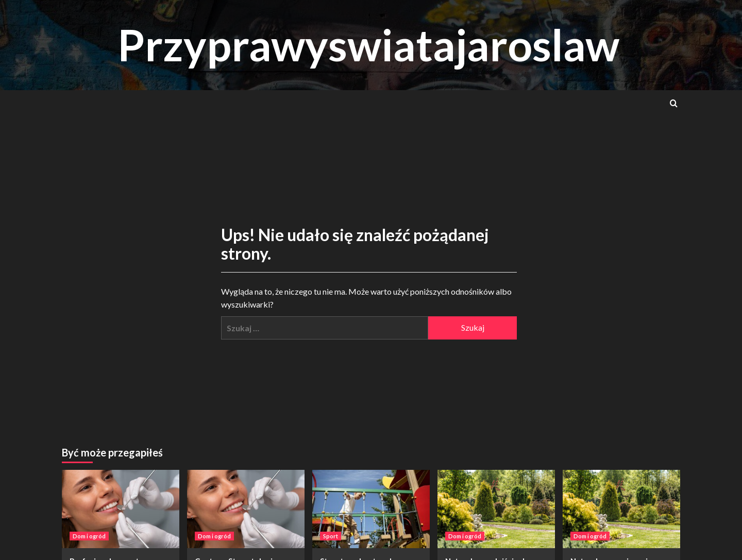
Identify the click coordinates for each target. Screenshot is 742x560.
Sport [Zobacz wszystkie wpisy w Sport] (331, 536)
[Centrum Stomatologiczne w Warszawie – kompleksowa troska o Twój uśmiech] (246, 509)
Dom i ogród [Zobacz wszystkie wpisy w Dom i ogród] (89, 536)
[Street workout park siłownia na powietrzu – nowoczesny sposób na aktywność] (371, 509)
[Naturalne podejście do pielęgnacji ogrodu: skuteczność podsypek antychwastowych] (496, 509)
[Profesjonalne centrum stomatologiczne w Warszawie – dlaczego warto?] (121, 509)
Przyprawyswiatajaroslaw (368, 45)
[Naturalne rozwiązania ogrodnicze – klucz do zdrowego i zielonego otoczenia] (621, 509)
